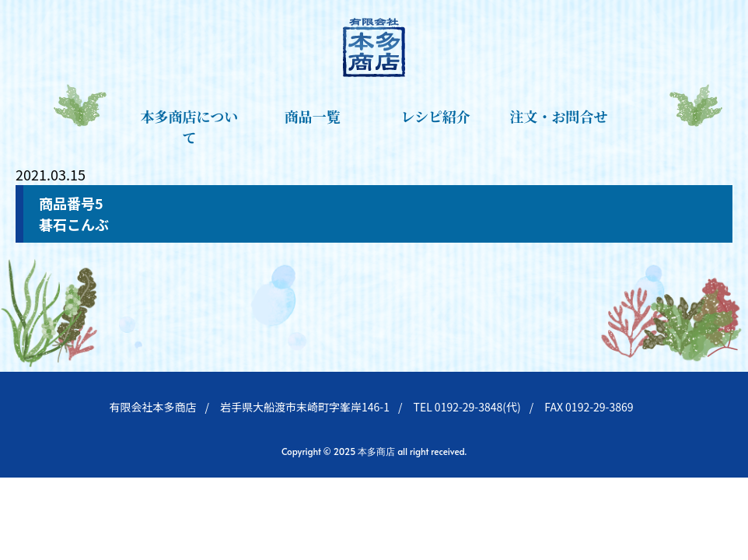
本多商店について (190, 126)
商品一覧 (313, 116)
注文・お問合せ (559, 116)
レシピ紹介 (435, 116)
